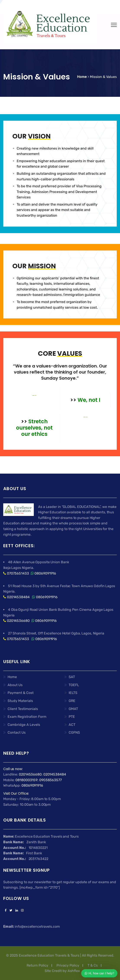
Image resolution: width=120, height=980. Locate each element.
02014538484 (18, 597)
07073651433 (18, 573)
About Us (15, 685)
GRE (72, 701)
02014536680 (18, 621)
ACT (72, 725)
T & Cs (93, 965)
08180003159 (26, 780)
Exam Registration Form (27, 717)
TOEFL (74, 685)
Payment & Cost (21, 693)
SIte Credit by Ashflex (62, 971)
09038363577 (50, 780)
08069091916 (45, 573)
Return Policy (37, 965)
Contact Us (17, 732)
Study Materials (20, 701)
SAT (72, 677)
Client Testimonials (23, 709)
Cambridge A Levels (24, 725)
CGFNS (74, 732)
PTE (72, 717)
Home (12, 677)
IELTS (73, 693)
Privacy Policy (68, 965)
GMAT (73, 709)
